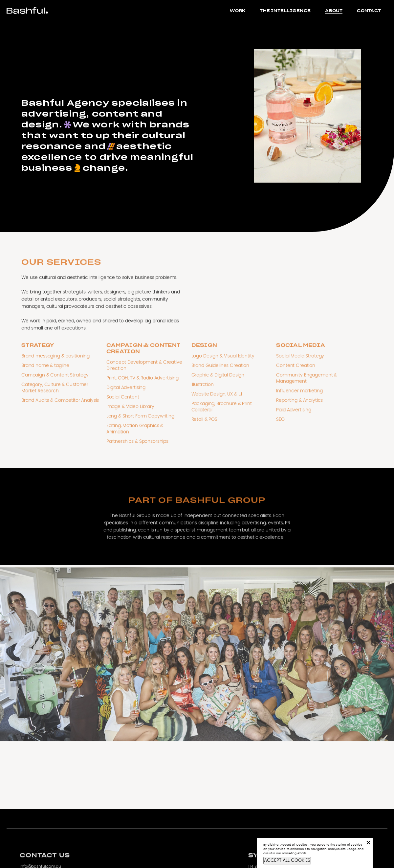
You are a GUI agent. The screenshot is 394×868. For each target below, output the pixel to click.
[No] (368, 842)
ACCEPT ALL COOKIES (287, 860)
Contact (369, 11)
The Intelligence (285, 11)
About (334, 11)
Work (238, 11)
